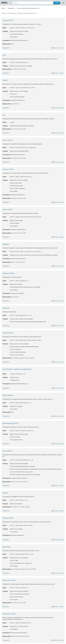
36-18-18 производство (16, 186)
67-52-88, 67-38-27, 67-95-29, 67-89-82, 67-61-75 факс (25, 475)
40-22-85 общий (14, 223)
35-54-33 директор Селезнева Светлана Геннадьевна (25, 287)
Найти (57, 3)
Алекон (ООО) (8, 169)
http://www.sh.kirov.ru (19, 155)
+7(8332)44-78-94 (14, 380)
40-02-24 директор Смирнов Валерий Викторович (24, 347)
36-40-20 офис (14, 561)
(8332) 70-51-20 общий (16, 529)
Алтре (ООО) (7, 209)
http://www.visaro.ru (19, 535)
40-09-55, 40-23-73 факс (17, 355)
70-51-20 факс (14, 532)
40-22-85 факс (14, 226)
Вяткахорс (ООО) (9, 614)
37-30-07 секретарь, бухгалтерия (19, 594)
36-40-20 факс (14, 566)
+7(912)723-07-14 (14, 377)
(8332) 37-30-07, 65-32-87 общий (19, 591)
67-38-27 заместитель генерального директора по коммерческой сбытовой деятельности (36, 469)
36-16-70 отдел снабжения (17, 189)
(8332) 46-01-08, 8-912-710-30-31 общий (21, 66)
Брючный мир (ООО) (10, 423)
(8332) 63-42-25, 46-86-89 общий (19, 151)
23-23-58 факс (14, 629)
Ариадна (6, 244)
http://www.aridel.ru (19, 293)
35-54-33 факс (14, 290)
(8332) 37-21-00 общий (16, 406)
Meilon (5, 80)
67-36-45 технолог (15, 437)
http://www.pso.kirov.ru (20, 230)
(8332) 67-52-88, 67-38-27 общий (19, 464)
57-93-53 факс (14, 37)
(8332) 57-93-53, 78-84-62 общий (19, 31)
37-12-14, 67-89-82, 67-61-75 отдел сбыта (21, 472)
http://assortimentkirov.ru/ (21, 384)
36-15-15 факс (14, 191)
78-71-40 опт (13, 94)
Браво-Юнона (8, 395)
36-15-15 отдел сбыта (16, 183)
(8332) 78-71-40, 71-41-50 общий (19, 91)
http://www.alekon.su (19, 195)
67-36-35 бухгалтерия (16, 440)
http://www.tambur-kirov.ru (21, 40)
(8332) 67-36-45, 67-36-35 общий (19, 434)
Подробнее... (6, 48)
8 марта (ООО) (8, 20)
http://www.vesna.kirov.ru (20, 478)
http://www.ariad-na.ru (19, 259)
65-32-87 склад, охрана (16, 597)
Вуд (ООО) (6, 547)
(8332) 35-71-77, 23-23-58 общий (19, 626)
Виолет (5, 493)
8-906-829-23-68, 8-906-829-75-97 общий (22, 126)
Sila (4, 115)
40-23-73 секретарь (15, 349)
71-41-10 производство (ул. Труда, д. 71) (21, 563)
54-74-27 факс (14, 409)
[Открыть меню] (63, 3)
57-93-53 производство (16, 34)
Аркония (6, 308)
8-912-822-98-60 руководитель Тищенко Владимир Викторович (28, 322)
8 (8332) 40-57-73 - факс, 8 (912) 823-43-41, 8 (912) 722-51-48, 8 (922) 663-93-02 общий (34, 255)
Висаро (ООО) (8, 518)
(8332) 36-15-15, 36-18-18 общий (19, 180)
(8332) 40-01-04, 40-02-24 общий (19, 344)
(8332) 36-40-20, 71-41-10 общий (19, 558)
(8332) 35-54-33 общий (16, 284)
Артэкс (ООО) (8, 333)
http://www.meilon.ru (19, 100)
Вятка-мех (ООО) (9, 580)
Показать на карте (58, 48)
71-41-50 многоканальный (17, 97)
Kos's (5, 55)
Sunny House (8, 140)
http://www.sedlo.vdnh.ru (20, 633)
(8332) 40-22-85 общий (16, 220)
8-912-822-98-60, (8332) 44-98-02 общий (21, 319)
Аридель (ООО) (8, 273)
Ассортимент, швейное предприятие (17, 369)
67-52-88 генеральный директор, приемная (22, 466)
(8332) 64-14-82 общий (16, 504)
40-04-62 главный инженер (18, 352)
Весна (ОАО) (7, 451)
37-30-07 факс (14, 600)
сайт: (12, 40)
